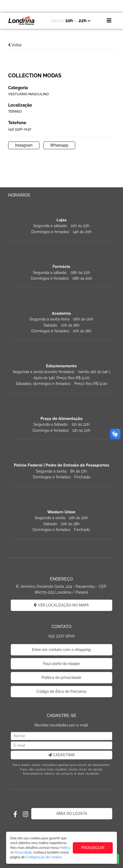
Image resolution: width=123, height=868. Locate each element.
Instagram (24, 145)
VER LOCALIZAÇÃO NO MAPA (61, 605)
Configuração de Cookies (44, 857)
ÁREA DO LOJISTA (72, 814)
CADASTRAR (61, 755)
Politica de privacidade (61, 678)
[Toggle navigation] (109, 21)
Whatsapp (59, 145)
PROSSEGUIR (93, 848)
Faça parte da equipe (61, 664)
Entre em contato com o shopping (61, 650)
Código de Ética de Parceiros (61, 691)
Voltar (15, 45)
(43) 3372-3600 (61, 636)
